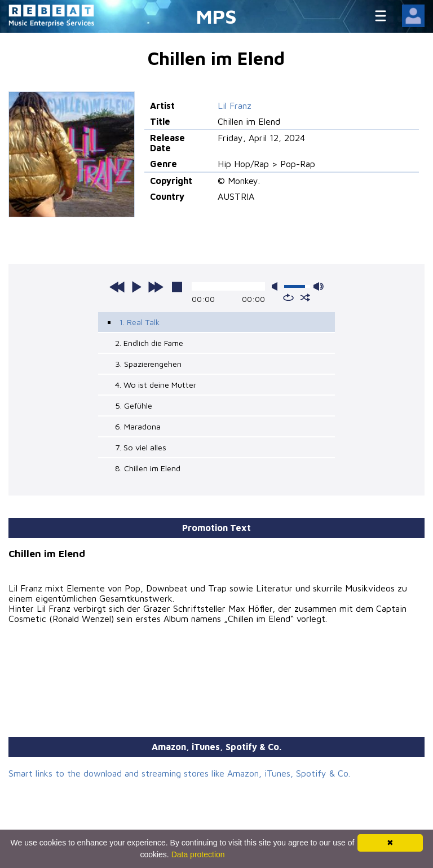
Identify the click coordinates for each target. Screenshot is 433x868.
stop (177, 287)
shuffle (305, 297)
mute (277, 286)
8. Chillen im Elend (148, 468)
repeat (288, 297)
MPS (216, 16)
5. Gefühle (134, 405)
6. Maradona (138, 426)
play (136, 287)
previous (117, 287)
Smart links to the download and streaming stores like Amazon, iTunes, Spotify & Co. (179, 773)
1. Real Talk (139, 322)
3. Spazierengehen (148, 364)
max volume (319, 286)
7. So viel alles (141, 447)
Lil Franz (235, 106)
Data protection (198, 854)
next (156, 287)
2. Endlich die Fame (149, 343)
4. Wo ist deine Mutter (156, 385)
